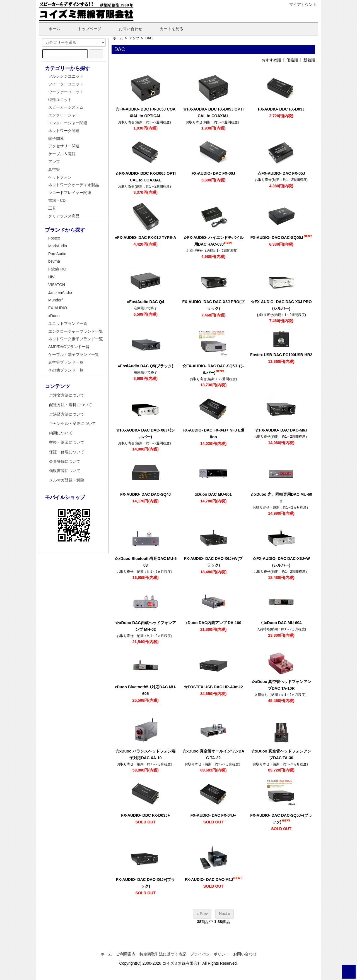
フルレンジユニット (66, 76)
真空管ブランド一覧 (66, 362)
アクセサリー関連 (64, 146)
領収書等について (65, 471)
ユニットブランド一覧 (68, 324)
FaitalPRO (57, 269)
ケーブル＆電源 (62, 154)
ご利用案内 (126, 954)
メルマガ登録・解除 (67, 480)
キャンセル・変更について (73, 423)
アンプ (134, 38)
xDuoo (54, 316)
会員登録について (65, 461)
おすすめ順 (271, 60)
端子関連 (56, 138)
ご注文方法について (67, 395)
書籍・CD (57, 200)
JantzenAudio (60, 293)
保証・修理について (67, 452)
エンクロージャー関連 (68, 123)
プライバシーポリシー (210, 954)
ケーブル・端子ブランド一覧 (74, 354)
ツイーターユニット (66, 84)
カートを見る (167, 29)
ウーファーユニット (66, 92)
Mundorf (55, 300)
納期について (61, 433)
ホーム (50, 29)
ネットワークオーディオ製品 (74, 185)
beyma (54, 261)
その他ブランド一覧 (66, 370)
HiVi (52, 277)
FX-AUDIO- (58, 308)
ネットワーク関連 (64, 131)
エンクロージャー (64, 115)
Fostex (54, 238)
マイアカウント (300, 4)
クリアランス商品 (64, 216)
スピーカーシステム (66, 107)
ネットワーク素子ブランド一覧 (76, 339)
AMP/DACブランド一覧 (69, 347)
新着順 (309, 60)
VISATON (57, 285)
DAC (149, 38)
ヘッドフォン (60, 177)
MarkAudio (58, 246)
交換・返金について (67, 442)
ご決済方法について (67, 414)
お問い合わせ (126, 29)
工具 (52, 208)
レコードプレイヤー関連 (70, 193)
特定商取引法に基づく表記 (163, 954)
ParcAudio (57, 254)
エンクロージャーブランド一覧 (76, 331)
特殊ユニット (60, 100)
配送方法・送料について (71, 405)
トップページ (85, 29)
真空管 (54, 169)
